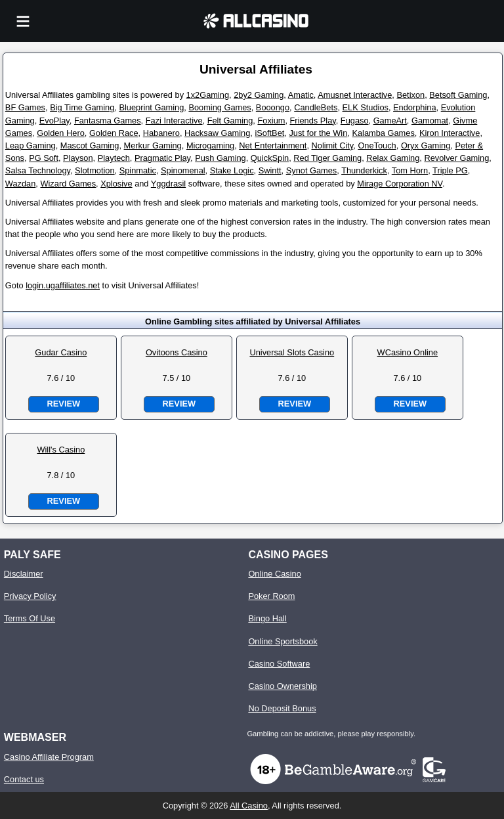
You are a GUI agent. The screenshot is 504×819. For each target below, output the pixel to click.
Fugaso (355, 121)
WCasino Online (408, 352)
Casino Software (279, 664)
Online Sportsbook (283, 641)
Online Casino (274, 574)
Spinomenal (183, 170)
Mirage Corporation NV (400, 184)
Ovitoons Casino (177, 352)
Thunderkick (364, 170)
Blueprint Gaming (151, 107)
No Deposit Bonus (282, 708)
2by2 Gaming (259, 95)
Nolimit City (333, 145)
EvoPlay (54, 121)
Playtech (114, 158)
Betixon (410, 95)
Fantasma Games (108, 121)
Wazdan (20, 184)
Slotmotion (94, 170)
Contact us (24, 779)
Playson (78, 158)
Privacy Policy (30, 596)
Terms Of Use (30, 618)
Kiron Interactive (450, 133)
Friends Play (313, 121)
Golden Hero (61, 133)
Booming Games (220, 107)
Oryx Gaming (426, 145)
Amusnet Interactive (355, 95)
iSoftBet (269, 133)
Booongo (273, 107)
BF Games (25, 107)
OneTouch (377, 145)
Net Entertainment (273, 145)
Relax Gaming (393, 158)
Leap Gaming (31, 145)
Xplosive (116, 184)
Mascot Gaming (90, 145)
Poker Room (271, 596)
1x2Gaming (208, 95)
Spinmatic (138, 170)
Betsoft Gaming (458, 95)
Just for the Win (318, 133)
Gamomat (430, 121)
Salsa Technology (38, 170)
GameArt (390, 121)
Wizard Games (68, 184)
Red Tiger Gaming (327, 158)
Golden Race (114, 133)
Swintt (270, 170)
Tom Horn (410, 170)
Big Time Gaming (82, 107)
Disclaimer (24, 574)
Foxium (271, 121)
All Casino (249, 806)
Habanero (161, 133)
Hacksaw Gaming (217, 133)
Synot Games (312, 170)
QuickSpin (270, 158)
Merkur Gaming (153, 145)
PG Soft (44, 158)
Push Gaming (220, 158)
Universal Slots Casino (292, 352)
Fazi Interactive (174, 121)
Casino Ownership (283, 686)
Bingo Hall (267, 618)
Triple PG (450, 170)
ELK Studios (366, 107)
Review (64, 404)
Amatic (301, 95)
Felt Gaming (230, 121)
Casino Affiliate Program (49, 757)
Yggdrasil (168, 184)
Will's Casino (61, 450)
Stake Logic (232, 170)
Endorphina (414, 107)
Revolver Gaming (456, 158)
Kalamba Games (383, 133)
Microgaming (210, 145)
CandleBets (316, 107)
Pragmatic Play (162, 158)
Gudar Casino (61, 352)
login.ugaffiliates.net (63, 285)
